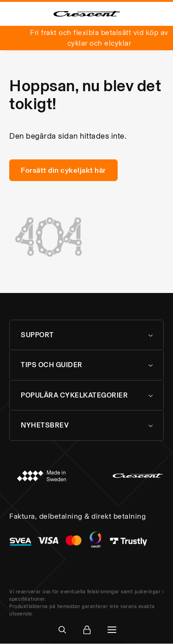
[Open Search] (62, 630)
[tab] (86, 335)
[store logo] (87, 14)
